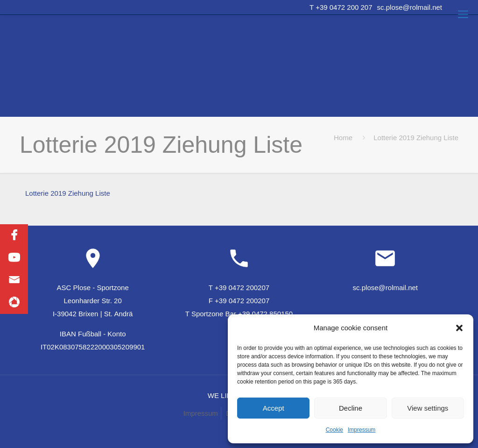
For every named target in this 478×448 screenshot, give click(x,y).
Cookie (334, 430)
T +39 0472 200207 (239, 288)
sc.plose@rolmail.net (410, 7)
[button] (459, 328)
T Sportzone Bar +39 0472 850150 (239, 314)
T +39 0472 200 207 (341, 7)
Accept (274, 408)
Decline (351, 408)
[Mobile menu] (463, 14)
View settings (428, 408)
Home (343, 138)
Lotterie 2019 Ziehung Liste (68, 193)
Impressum (362, 430)
